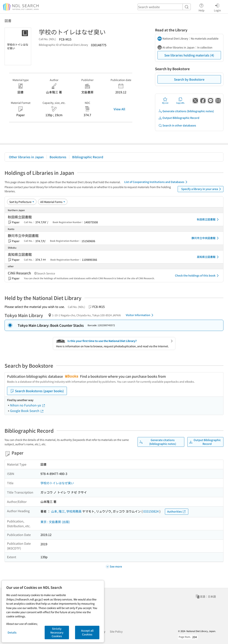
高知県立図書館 (208, 257)
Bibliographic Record (88, 157)
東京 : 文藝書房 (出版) (55, 522)
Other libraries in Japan (26, 157)
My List (165, 101)
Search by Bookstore (189, 79)
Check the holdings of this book (198, 276)
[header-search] (164, 7)
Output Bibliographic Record (179, 118)
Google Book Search (27, 411)
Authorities (177, 512)
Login (217, 7)
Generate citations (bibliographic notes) (186, 111)
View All (119, 109)
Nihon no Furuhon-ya (28, 405)
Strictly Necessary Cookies (57, 632)
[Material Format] (53, 202)
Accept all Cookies (87, 632)
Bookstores (58, 157)
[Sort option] (22, 202)
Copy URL (180, 101)
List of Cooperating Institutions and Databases (156, 182)
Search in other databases (177, 125)
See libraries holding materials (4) (189, 55)
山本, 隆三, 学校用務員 (66, 511)
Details (12, 632)
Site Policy (116, 631)
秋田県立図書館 (208, 219)
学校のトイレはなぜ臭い (57, 483)
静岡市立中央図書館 (206, 238)
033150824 (151, 511)
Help (201, 7)
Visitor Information (140, 315)
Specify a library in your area (202, 189)
